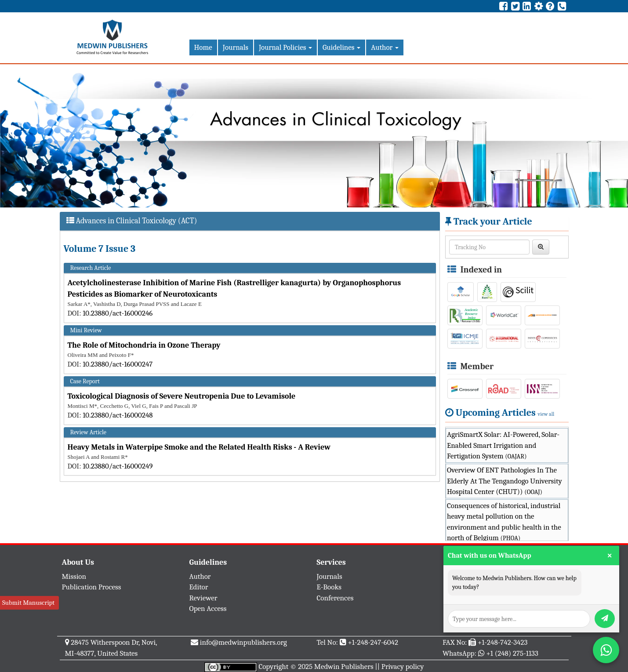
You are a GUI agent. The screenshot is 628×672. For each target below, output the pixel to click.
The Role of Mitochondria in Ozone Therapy (144, 345)
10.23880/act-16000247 (118, 364)
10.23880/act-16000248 (118, 415)
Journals (236, 47)
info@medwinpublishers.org (243, 642)
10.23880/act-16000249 (118, 466)
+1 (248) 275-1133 (512, 653)
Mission (74, 576)
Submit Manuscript (28, 603)
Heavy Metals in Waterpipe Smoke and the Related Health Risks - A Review (199, 447)
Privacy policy (403, 667)
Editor (199, 587)
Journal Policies (285, 47)
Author (385, 47)
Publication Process (92, 587)
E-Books (329, 587)
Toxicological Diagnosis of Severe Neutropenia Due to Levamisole (182, 396)
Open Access (208, 608)
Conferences (335, 598)
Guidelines (341, 47)
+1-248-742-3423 (503, 642)
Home (203, 47)
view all (546, 414)
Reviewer (203, 598)
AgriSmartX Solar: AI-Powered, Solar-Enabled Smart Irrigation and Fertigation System (503, 445)
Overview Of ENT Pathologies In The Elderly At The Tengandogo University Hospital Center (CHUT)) (505, 481)
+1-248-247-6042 (373, 642)
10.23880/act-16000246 (118, 313)
